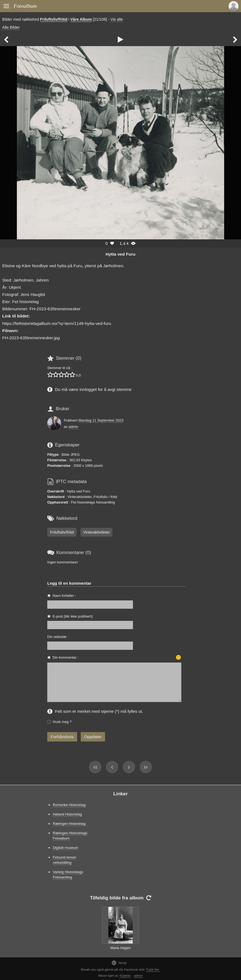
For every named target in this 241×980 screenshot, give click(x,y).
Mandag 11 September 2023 (101, 420)
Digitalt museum (66, 848)
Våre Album (81, 19)
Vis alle (117, 19)
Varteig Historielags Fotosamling (68, 875)
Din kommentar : (66, 657)
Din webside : (58, 637)
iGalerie (125, 976)
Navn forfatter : (64, 596)
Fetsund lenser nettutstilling (65, 860)
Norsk (119, 963)
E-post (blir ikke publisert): (73, 616)
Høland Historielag (67, 814)
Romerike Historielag (69, 805)
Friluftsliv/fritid (54, 19)
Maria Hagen (120, 948)
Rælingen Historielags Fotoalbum (70, 836)
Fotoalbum (25, 6)
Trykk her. (153, 970)
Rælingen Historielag (69, 824)
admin (73, 427)
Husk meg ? (62, 722)
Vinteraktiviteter (97, 532)
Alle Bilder (11, 27)
